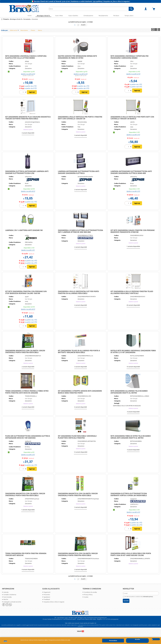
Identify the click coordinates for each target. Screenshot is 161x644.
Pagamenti (47, 593)
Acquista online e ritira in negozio (54, 602)
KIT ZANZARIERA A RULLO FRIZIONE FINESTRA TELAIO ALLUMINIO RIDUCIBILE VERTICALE (132, 293)
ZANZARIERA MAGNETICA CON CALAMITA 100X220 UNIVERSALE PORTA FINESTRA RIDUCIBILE (78, 555)
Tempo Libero (131, 16)
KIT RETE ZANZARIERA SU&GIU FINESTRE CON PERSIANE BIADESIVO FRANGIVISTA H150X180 (133, 232)
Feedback (47, 600)
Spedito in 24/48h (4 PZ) (28, 455)
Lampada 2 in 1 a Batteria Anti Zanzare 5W (24, 231)
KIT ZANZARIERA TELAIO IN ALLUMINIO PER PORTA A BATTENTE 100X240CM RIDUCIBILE (79, 352)
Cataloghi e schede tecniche (12, 602)
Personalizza (113, 641)
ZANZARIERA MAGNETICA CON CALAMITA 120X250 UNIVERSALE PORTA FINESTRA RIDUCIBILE (25, 352)
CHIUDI (156, 639)
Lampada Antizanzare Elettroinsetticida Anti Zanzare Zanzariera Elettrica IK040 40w (131, 173)
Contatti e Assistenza (10, 595)
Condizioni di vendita (90, 593)
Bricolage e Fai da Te (42, 16)
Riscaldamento (104, 16)
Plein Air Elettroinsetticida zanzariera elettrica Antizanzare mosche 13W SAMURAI (28, 437)
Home (27, 16)
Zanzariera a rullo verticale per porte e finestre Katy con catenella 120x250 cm (80, 118)
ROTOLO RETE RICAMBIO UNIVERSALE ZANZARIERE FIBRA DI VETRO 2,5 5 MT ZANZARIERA (133, 352)
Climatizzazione (89, 16)
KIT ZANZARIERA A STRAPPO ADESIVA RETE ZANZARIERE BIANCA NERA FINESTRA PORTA (80, 392)
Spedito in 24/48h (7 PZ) (133, 135)
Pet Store (118, 16)
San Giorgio (29, 64)
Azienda (6, 593)
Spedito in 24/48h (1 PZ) (28, 251)
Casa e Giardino (73, 16)
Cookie (5, 641)
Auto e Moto (58, 16)
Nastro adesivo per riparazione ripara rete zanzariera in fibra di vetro (77, 57)
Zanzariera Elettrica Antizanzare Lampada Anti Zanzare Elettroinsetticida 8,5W (27, 173)
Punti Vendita (7, 597)
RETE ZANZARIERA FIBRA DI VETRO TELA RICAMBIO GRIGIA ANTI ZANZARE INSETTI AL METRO (131, 437)
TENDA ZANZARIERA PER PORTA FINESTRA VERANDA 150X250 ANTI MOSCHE (26, 555)
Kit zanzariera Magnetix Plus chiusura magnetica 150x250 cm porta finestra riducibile (28, 118)
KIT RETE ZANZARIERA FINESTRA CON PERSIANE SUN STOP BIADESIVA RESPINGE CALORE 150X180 (26, 293)
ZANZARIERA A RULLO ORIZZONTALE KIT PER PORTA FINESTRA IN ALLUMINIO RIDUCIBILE (78, 293)
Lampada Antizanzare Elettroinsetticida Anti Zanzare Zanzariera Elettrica (79, 173)
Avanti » (84, 25)
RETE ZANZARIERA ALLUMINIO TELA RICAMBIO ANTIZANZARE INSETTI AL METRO (129, 392)
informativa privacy (148, 597)
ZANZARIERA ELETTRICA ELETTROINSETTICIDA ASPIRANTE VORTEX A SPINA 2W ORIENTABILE (129, 495)
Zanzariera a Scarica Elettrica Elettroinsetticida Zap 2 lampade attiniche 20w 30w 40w (80, 232)
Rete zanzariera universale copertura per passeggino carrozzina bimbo (130, 57)
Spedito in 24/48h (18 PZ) (28, 192)
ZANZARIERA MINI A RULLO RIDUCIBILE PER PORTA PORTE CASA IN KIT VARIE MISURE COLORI (131, 555)
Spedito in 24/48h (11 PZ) (81, 74)
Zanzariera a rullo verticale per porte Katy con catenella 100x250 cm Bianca (132, 118)
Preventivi (47, 595)
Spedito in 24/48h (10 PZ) (28, 74)
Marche (6, 600)
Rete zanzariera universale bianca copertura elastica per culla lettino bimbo (26, 57)
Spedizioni (47, 597)
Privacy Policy (88, 595)
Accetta (137, 639)
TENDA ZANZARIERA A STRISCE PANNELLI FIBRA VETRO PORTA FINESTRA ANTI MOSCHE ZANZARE (27, 392)
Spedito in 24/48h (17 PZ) (133, 74)
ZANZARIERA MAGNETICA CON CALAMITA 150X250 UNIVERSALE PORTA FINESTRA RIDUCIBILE (78, 495)
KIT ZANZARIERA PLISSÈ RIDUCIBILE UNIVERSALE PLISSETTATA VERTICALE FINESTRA (77, 437)
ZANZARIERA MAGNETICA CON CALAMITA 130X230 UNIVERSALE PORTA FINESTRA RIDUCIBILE (25, 495)
